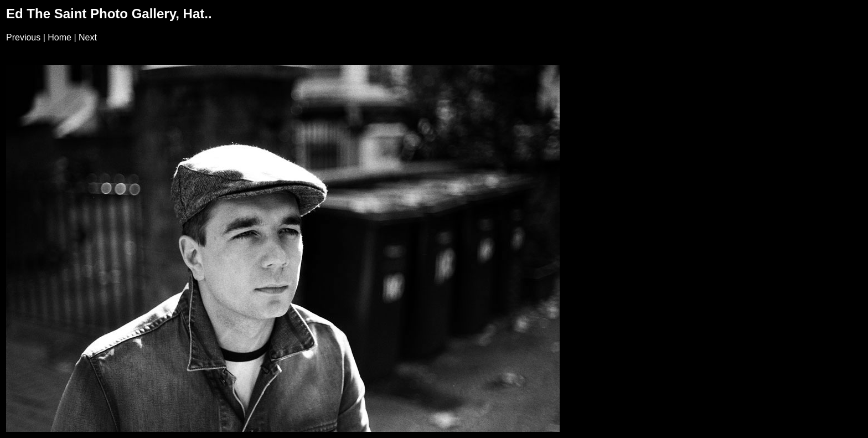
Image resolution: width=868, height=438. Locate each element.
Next (88, 37)
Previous (23, 37)
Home (60, 37)
